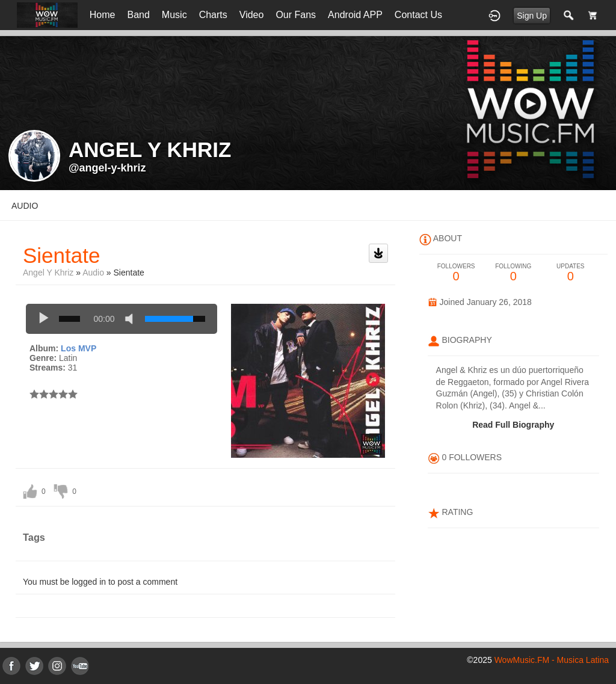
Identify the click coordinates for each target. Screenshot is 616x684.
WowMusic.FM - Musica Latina (552, 660)
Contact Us (418, 15)
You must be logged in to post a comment (100, 582)
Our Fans (296, 15)
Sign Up (532, 16)
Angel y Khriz (48, 273)
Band (138, 15)
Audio (93, 273)
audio (25, 206)
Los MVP (79, 348)
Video (252, 15)
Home (103, 15)
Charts (213, 15)
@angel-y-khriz (107, 168)
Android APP (355, 15)
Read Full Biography (513, 425)
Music (174, 15)
